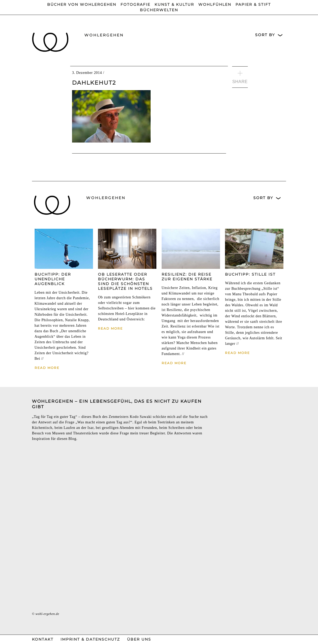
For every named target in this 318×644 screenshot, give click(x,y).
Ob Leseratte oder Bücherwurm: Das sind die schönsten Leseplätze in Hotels (125, 281)
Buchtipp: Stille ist (250, 274)
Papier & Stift (253, 4)
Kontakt (43, 639)
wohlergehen (104, 35)
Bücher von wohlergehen (82, 4)
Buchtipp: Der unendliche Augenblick (53, 279)
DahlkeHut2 (94, 83)
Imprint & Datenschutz (90, 639)
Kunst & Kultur (174, 4)
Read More (47, 368)
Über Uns (139, 639)
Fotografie (135, 4)
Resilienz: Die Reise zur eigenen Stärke (187, 277)
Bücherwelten (159, 10)
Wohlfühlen (215, 4)
